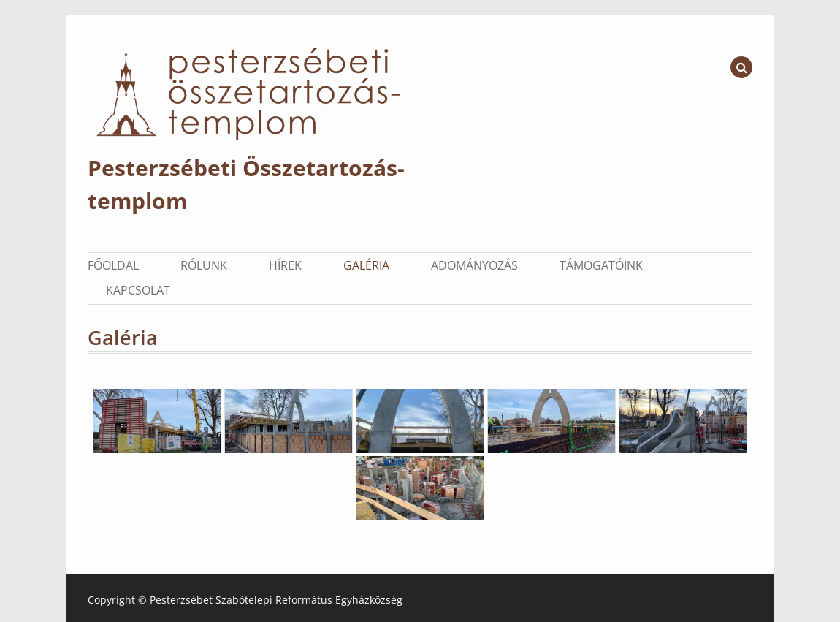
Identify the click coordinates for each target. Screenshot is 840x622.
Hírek (285, 265)
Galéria (366, 265)
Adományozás (474, 265)
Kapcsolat (138, 290)
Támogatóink (601, 265)
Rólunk (204, 265)
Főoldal (113, 265)
